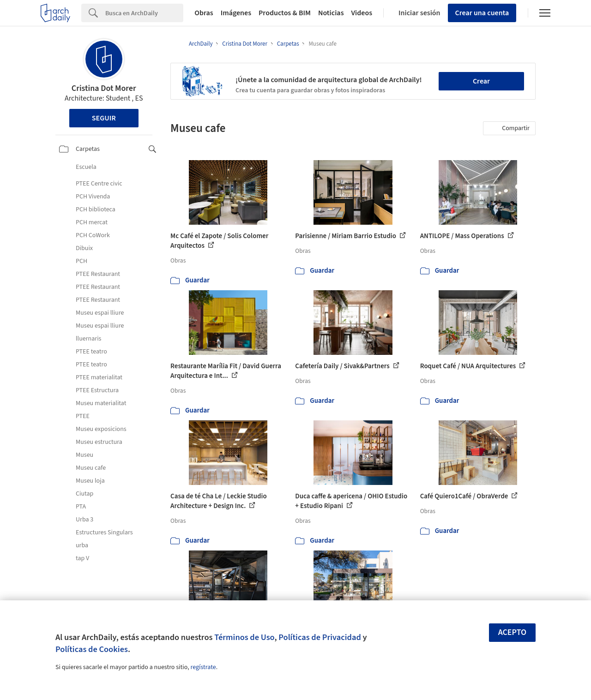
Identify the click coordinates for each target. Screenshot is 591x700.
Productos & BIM (285, 13)
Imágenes (236, 13)
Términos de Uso (244, 637)
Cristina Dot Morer (104, 88)
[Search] (144, 13)
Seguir (104, 118)
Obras (204, 13)
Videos (362, 13)
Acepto (513, 632)
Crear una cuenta (482, 13)
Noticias (331, 13)
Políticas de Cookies (92, 649)
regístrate (203, 667)
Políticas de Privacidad (320, 637)
